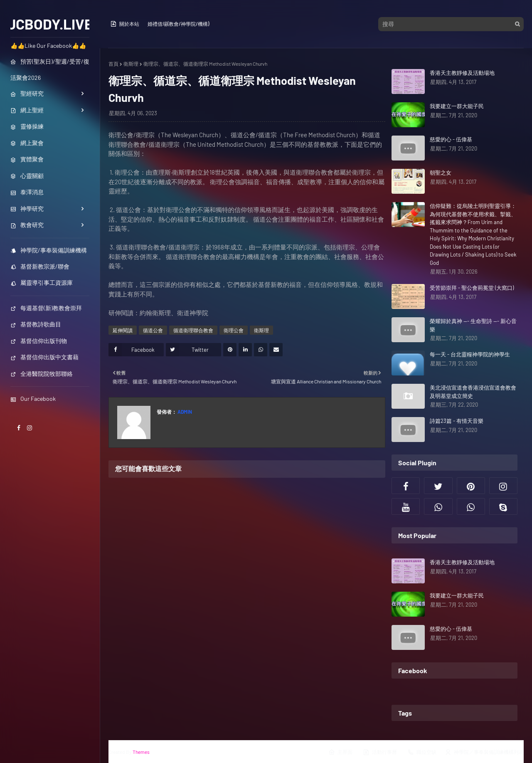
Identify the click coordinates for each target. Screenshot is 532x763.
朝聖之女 (441, 173)
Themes (141, 752)
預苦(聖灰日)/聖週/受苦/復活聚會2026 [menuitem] (50, 69)
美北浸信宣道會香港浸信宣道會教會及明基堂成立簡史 (473, 392)
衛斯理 (131, 64)
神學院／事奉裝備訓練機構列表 (484, 752)
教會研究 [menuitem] (27, 225)
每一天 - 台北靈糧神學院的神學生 (470, 354)
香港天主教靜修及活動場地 (462, 73)
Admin (184, 412)
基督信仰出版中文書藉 (44, 357)
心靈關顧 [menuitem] (27, 176)
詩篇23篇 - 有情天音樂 (457, 421)
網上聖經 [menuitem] (27, 110)
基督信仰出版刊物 (39, 341)
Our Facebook (33, 399)
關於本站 (125, 24)
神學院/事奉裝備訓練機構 (49, 250)
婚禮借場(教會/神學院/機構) (178, 24)
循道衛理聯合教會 (193, 330)
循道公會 (153, 330)
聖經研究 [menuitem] (27, 93)
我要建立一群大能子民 (457, 106)
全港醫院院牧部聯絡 (42, 374)
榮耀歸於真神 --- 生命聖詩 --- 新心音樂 (473, 325)
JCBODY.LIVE (50, 24)
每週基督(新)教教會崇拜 (46, 308)
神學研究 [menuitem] (27, 209)
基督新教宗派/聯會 (40, 266)
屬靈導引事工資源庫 (42, 283)
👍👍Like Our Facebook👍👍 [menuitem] (48, 46)
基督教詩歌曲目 (36, 324)
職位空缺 (422, 752)
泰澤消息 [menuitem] (27, 192)
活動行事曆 (380, 752)
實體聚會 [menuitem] (27, 159)
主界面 (340, 752)
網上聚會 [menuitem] (27, 143)
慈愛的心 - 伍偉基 (451, 139)
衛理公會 (234, 330)
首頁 (113, 64)
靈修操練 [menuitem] (27, 126)
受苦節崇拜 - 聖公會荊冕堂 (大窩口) (472, 288)
